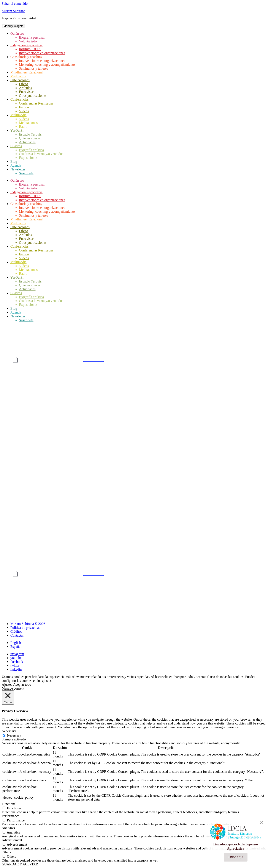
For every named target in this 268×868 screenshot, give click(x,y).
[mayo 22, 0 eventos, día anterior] (99, 513)
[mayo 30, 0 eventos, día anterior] (134, 549)
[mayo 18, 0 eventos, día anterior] (204, 478)
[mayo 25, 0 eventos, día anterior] (204, 513)
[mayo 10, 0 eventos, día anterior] (169, 443)
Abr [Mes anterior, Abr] (12, 589)
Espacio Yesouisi (31, 134)
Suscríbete (26, 173)
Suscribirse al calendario (132, 602)
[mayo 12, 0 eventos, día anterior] (240, 443)
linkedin (16, 669)
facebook (17, 662)
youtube (16, 658)
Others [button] (6, 852)
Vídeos (24, 111)
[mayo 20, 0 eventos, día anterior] (28, 513)
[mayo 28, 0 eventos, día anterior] (64, 549)
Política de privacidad (25, 628)
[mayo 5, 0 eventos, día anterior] (240, 408)
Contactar (17, 635)
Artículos (25, 88)
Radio (23, 127)
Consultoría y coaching (26, 57)
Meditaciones (28, 123)
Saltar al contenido (15, 4)
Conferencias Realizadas (36, 103)
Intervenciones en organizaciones (42, 53)
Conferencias (19, 99)
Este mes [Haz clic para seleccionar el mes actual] (134, 589)
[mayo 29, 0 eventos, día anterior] (99, 549)
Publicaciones (20, 80)
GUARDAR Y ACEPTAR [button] (20, 864)
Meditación (18, 76)
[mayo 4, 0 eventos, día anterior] (204, 408)
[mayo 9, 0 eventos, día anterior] (134, 443)
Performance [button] (11, 816)
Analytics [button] (8, 828)
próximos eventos (94, 360)
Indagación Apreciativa (26, 45)
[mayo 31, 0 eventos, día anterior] (169, 549)
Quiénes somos (29, 138)
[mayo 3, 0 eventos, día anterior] (169, 408)
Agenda (16, 165)
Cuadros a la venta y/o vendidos (41, 154)
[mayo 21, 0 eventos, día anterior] (64, 513)
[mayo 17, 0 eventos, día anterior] (169, 478)
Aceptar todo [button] (22, 685)
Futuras (24, 107)
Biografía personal (32, 37)
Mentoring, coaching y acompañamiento (47, 65)
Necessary (14, 735)
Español (16, 647)
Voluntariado (28, 41)
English (16, 643)
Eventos (16, 339)
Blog (14, 162)
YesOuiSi (17, 130)
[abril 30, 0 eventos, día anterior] (64, 408)
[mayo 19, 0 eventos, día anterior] (240, 478)
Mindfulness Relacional (27, 72)
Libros (24, 84)
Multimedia (18, 115)
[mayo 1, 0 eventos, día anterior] (99, 408)
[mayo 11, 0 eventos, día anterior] (204, 443)
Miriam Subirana (13, 11)
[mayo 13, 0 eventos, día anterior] (28, 478)
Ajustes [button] (7, 685)
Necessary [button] (9, 731)
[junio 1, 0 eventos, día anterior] (204, 549)
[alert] (134, 360)
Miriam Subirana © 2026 (28, 624)
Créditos (16, 631)
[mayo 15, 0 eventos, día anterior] (99, 478)
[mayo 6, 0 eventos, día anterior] (28, 443)
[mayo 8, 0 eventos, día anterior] (99, 443)
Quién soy (17, 34)
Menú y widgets (13, 26)
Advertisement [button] (12, 840)
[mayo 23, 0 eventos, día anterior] (134, 513)
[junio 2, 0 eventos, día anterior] (240, 549)
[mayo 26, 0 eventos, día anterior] (240, 513)
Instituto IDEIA (30, 49)
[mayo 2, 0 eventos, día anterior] (134, 408)
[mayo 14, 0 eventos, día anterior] (64, 478)
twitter (15, 666)
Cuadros (16, 146)
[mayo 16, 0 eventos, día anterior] (134, 478)
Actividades (27, 142)
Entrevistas (27, 92)
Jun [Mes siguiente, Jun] (256, 589)
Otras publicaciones (33, 96)
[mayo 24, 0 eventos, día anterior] (169, 513)
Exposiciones (28, 158)
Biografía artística (31, 150)
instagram (17, 654)
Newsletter (18, 169)
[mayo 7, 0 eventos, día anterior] (64, 443)
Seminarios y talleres (33, 68)
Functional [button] (9, 804)
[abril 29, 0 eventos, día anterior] (28, 408)
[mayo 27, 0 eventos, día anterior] (28, 549)
